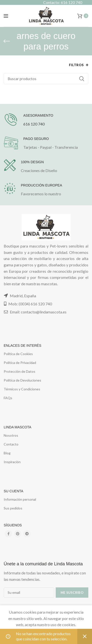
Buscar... (82, 79)
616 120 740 (34, 124)
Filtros (76, 65)
